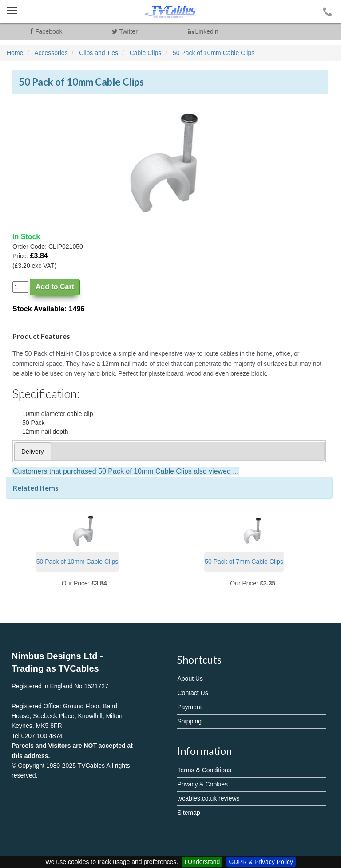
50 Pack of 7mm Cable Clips (244, 562)
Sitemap (188, 813)
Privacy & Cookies (202, 784)
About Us (190, 679)
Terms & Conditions (204, 770)
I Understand (202, 862)
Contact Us (192, 693)
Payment (189, 707)
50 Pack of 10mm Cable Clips (77, 562)
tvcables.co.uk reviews (208, 798)
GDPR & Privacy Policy (261, 862)
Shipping (189, 721)
